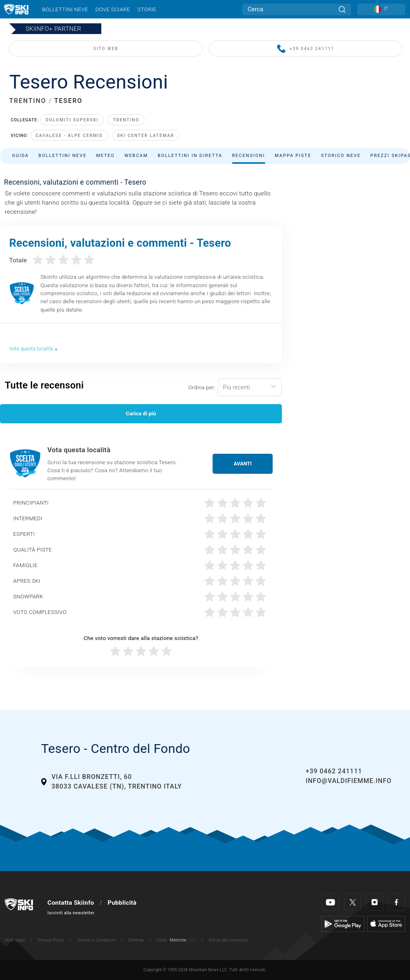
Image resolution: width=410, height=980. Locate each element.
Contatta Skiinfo (71, 903)
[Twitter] (353, 902)
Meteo (106, 156)
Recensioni (249, 156)
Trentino (126, 120)
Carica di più (141, 413)
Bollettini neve (65, 9)
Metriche (178, 940)
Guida (20, 156)
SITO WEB (106, 49)
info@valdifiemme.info (349, 781)
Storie (147, 9)
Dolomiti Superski (72, 120)
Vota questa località (34, 349)
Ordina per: (202, 387)
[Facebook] (397, 902)
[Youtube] (331, 902)
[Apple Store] (386, 924)
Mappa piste (293, 156)
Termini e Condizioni (96, 940)
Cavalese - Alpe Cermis (69, 136)
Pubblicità (122, 903)
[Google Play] (343, 924)
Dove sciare (113, 9)
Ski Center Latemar (146, 136)
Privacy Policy (51, 940)
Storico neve (341, 156)
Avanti (243, 464)
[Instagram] (375, 902)
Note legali (15, 940)
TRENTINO (28, 101)
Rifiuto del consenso (228, 940)
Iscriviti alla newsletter (71, 913)
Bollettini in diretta (190, 156)
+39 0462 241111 (306, 49)
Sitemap (136, 940)
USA (191, 940)
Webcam (136, 156)
